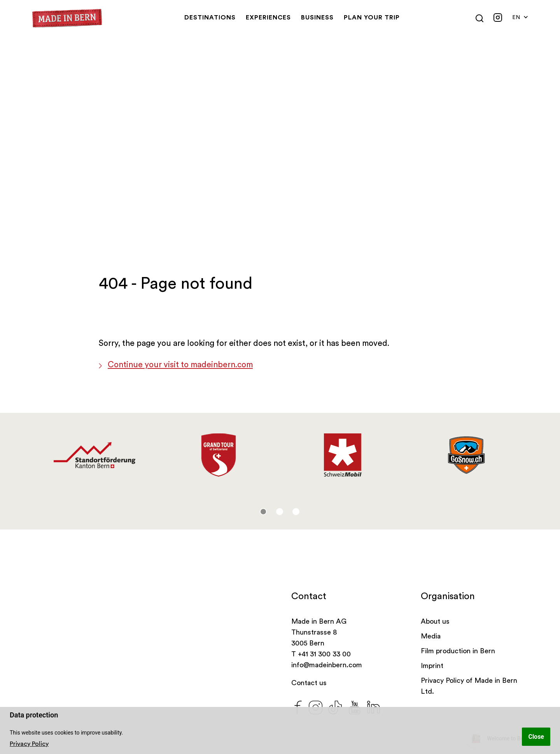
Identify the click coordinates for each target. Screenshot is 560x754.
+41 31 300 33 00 (324, 654)
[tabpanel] (94, 455)
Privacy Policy (29, 744)
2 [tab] (280, 512)
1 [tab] (263, 512)
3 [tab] (296, 512)
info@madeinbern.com (327, 665)
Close (536, 737)
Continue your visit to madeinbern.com (180, 365)
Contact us (309, 683)
